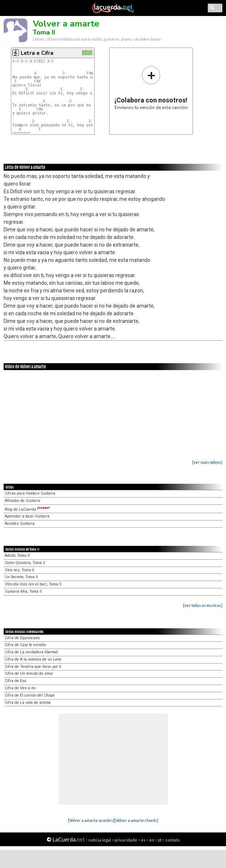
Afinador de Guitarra (23, 501)
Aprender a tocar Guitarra (27, 516)
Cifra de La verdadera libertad (31, 652)
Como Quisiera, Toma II (25, 563)
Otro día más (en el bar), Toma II (33, 584)
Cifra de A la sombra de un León (33, 659)
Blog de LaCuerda (27, 509)
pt (160, 840)
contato (172, 840)
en (152, 840)
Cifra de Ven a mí (20, 688)
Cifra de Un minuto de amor (29, 674)
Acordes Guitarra (20, 524)
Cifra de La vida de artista (28, 703)
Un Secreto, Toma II (21, 577)
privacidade (126, 840)
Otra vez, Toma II (19, 570)
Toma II (44, 32)
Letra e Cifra (37, 53)
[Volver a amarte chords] (136, 820)
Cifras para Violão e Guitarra (30, 493)
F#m (90, 73)
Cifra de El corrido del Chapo (30, 695)
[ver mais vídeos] (207, 462)
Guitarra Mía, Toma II (23, 591)
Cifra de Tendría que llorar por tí (33, 667)
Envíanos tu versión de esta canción (151, 88)
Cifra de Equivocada (22, 638)
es (143, 840)
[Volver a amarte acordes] (91, 820)
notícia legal (100, 840)
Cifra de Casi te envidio (25, 645)
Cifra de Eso (15, 681)
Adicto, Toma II (17, 555)
